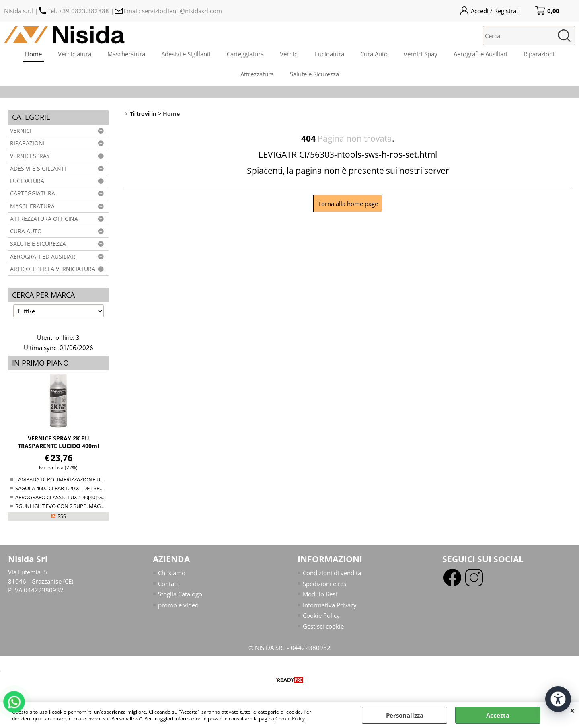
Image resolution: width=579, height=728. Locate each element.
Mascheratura (126, 54)
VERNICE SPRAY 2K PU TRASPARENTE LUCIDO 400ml (58, 442)
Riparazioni (539, 54)
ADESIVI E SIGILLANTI (38, 169)
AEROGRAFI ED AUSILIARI (43, 257)
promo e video (178, 605)
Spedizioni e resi (325, 584)
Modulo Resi (320, 594)
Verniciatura (75, 54)
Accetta (498, 715)
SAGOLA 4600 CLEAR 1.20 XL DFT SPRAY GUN (68, 488)
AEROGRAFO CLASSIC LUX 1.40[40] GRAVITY (67, 497)
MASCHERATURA (32, 206)
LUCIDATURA (27, 181)
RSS (62, 516)
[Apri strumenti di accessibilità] (558, 699)
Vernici (289, 54)
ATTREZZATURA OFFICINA (44, 219)
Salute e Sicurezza (314, 74)
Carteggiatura (245, 54)
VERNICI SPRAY (30, 156)
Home (33, 54)
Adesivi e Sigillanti (186, 54)
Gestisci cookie (323, 626)
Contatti (169, 584)
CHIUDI (572, 710)
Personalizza (405, 715)
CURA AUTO (26, 231)
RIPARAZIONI (27, 143)
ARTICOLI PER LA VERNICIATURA (53, 269)
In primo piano (40, 363)
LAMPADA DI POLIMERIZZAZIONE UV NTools (68, 479)
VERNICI (21, 131)
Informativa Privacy (330, 605)
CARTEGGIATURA (33, 193)
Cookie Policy (290, 719)
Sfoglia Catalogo (180, 594)
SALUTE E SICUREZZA (38, 244)
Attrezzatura (257, 74)
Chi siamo (172, 573)
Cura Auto (374, 54)
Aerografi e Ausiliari (480, 54)
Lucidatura (330, 54)
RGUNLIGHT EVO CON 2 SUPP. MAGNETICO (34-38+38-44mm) (88, 506)
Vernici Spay (421, 54)
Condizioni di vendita (332, 573)
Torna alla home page (348, 204)
